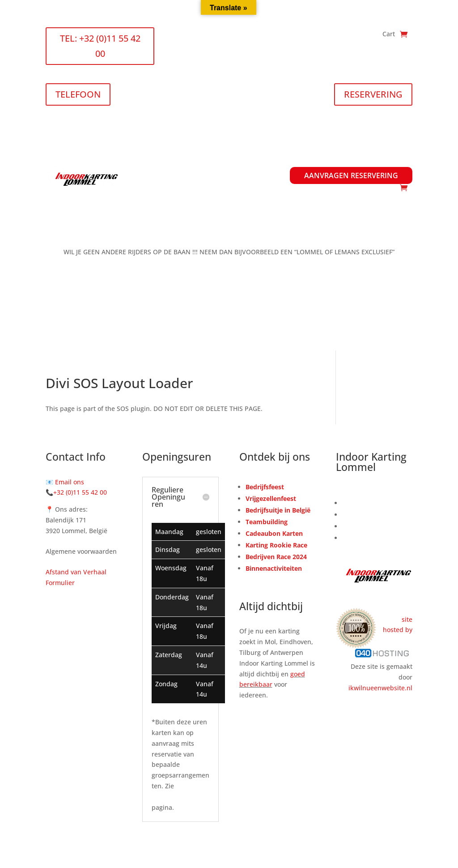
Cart (389, 34)
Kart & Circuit (363, 526)
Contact (401, 164)
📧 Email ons (65, 482)
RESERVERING (373, 94)
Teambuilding (267, 522)
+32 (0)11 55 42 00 (80, 492)
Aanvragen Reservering (351, 175)
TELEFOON (78, 94)
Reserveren (359, 503)
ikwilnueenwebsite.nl (380, 688)
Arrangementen (297, 164)
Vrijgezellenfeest (271, 498)
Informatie (355, 164)
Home (151, 164)
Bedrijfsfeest (265, 487)
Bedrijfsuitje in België (278, 510)
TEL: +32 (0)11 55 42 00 (100, 46)
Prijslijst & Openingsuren (217, 164)
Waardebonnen (257, 175)
